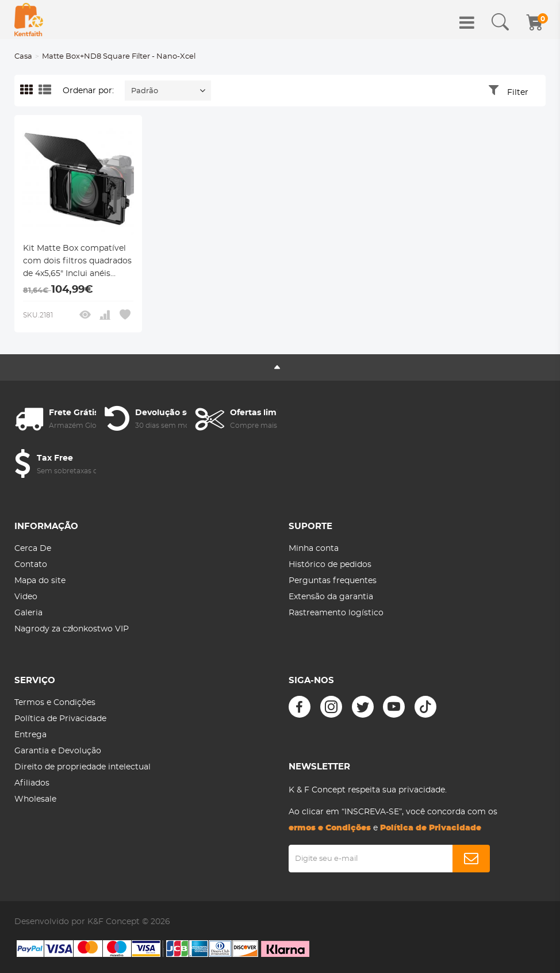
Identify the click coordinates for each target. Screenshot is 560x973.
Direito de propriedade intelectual (83, 767)
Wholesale (35, 799)
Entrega (30, 735)
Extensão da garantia (331, 597)
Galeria (28, 613)
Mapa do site (40, 581)
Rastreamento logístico (336, 613)
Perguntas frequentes (333, 581)
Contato (31, 565)
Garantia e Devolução (58, 751)
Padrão (145, 91)
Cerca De (33, 549)
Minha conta (314, 549)
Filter (518, 93)
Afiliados (32, 783)
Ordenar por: (88, 91)
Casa (23, 57)
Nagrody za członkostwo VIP (72, 629)
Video (26, 597)
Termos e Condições (55, 703)
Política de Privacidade (60, 719)
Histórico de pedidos (330, 565)
